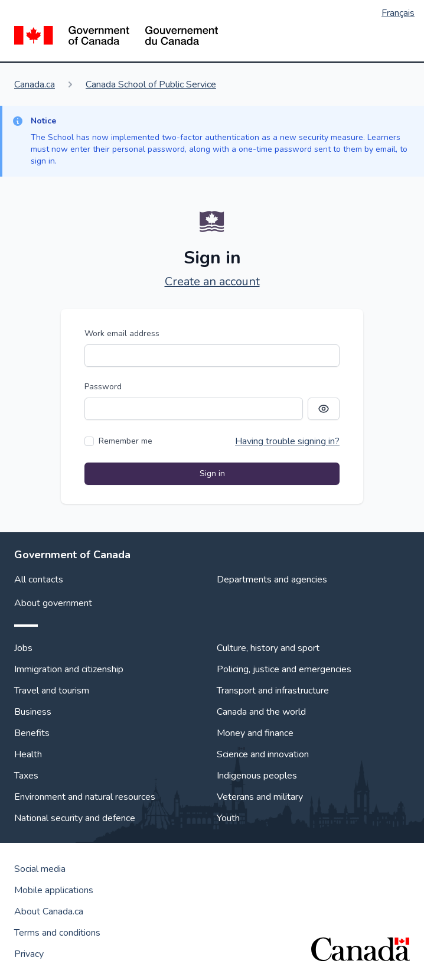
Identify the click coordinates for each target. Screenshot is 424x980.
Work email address (122, 333)
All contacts (39, 579)
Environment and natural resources (85, 797)
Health (28, 754)
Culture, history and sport (268, 648)
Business (33, 712)
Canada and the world (261, 712)
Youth (228, 818)
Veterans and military (260, 797)
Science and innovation (263, 754)
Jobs (23, 648)
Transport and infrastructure (273, 691)
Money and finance (255, 733)
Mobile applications (54, 890)
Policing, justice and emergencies (284, 669)
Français (398, 13)
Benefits (32, 733)
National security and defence (75, 818)
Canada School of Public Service (151, 84)
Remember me (125, 441)
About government (53, 603)
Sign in (212, 473)
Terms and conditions (57, 933)
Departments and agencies (272, 579)
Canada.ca (35, 84)
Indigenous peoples (257, 776)
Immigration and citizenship (69, 669)
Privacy (29, 954)
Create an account (212, 281)
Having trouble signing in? (287, 441)
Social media (40, 869)
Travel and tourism (52, 691)
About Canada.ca (49, 911)
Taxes (26, 776)
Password (103, 387)
